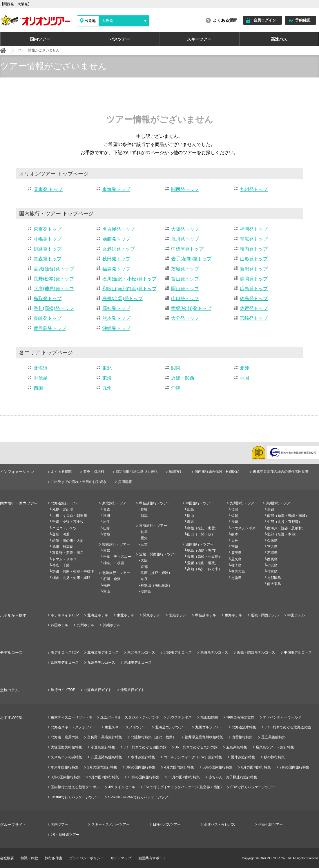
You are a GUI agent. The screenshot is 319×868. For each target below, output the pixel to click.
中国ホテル (296, 615)
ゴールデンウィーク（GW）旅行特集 (193, 757)
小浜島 (272, 565)
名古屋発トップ (119, 229)
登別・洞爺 (61, 534)
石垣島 (272, 553)
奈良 (144, 579)
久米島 (272, 541)
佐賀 (235, 516)
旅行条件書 (54, 858)
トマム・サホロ (64, 559)
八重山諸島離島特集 (106, 757)
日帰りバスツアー (167, 824)
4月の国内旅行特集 (179, 767)
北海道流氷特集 (244, 727)
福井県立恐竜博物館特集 (204, 737)
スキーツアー (199, 39)
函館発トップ (116, 239)
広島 (191, 510)
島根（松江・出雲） (203, 528)
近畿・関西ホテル (265, 615)
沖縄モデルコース (138, 663)
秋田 (107, 516)
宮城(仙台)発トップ (54, 269)
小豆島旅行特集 (103, 747)
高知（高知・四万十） (204, 569)
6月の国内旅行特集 (256, 767)
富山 (107, 591)
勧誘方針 (176, 472)
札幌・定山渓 (63, 510)
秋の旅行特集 (274, 757)
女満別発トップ (119, 249)
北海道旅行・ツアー (66, 503)
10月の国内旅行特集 (143, 777)
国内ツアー (40, 39)
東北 (107, 368)
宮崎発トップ (254, 318)
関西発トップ (185, 189)
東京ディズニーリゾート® (71, 717)
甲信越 (41, 378)
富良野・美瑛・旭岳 (68, 553)
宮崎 (235, 547)
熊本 (235, 534)
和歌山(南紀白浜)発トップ (129, 289)
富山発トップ (185, 279)
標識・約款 (29, 858)
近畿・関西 (183, 378)
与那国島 (274, 578)
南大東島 (274, 584)
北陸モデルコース (178, 652)
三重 (144, 544)
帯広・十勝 (61, 565)
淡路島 (146, 591)
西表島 (272, 559)
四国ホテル (59, 625)
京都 (144, 567)
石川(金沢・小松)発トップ (129, 279)
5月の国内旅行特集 (218, 767)
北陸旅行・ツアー (116, 573)
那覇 (271, 510)
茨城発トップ (185, 269)
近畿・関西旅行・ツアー (158, 554)
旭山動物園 (209, 717)
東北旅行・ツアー (116, 503)
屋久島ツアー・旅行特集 (275, 747)
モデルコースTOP (65, 652)
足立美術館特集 (273, 737)
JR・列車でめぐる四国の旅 (145, 747)
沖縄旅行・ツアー (280, 503)
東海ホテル (233, 615)
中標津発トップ (187, 249)
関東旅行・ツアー (116, 544)
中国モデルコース (298, 652)
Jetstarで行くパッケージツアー (75, 797)
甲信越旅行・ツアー (155, 503)
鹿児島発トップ (50, 328)
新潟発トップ (254, 269)
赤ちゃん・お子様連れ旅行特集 (233, 777)
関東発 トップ (48, 189)
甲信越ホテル (206, 615)
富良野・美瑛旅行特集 (105, 737)
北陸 (244, 368)
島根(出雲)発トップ (123, 298)
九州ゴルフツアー (209, 727)
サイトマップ (121, 858)
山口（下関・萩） (201, 534)
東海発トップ (116, 189)
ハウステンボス (243, 528)
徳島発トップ (254, 298)
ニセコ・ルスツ (64, 528)
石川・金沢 (112, 579)
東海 (107, 378)
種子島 (236, 565)
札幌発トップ (48, 239)
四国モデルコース (65, 663)
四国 (38, 388)
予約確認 (303, 20)
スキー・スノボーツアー (110, 824)
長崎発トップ (48, 318)
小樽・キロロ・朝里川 (70, 516)
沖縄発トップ (116, 328)
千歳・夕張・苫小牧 (68, 522)
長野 (144, 510)
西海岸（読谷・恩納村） (286, 528)
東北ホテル (126, 615)
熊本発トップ (116, 318)
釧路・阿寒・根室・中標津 (73, 571)
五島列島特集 (237, 747)
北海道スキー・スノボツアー (73, 727)
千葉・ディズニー (117, 557)
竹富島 (272, 571)
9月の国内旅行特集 (104, 777)
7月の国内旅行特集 (294, 767)
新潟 (144, 516)
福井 (107, 585)
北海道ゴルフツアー (171, 727)
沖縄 (176, 388)
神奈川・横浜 (114, 563)
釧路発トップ (48, 249)
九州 (107, 388)
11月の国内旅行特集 (184, 777)
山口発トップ (185, 298)
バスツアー (120, 39)
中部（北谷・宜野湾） (284, 522)
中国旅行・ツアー (200, 503)
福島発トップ (116, 269)
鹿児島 (236, 553)
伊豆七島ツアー (271, 824)
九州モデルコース (101, 663)
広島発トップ (254, 289)
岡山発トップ (185, 289)
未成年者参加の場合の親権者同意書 (281, 472)
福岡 (235, 510)
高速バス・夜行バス (220, 824)
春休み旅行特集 (143, 757)
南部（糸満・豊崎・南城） (288, 516)
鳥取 (191, 522)
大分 (235, 541)
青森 (107, 510)
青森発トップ (48, 259)
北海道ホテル (98, 615)
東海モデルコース (214, 652)
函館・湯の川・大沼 (68, 541)
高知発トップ (116, 308)
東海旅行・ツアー (153, 526)
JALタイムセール (122, 787)
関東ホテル (152, 615)
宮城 (107, 534)
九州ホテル (86, 625)
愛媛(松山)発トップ (191, 308)
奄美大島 (238, 571)
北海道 (41, 368)
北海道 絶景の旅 (65, 737)
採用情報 (125, 482)
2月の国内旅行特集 (102, 767)
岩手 (107, 522)
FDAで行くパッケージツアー (253, 787)
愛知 (144, 538)
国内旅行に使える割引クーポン (75, 787)
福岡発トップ (254, 229)
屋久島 (236, 559)
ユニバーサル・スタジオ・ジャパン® (129, 717)
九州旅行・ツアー (244, 503)
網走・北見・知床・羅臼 (71, 578)
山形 (107, 528)
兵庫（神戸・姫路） (156, 573)
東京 (107, 551)
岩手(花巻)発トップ (191, 259)
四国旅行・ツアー (200, 544)
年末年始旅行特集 (65, 767)
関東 (176, 368)
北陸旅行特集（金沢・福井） (153, 737)
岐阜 (144, 532)
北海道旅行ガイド (98, 690)
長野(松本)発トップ (54, 279)
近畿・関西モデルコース (256, 652)
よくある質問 (225, 20)
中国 (244, 378)
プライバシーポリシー (86, 858)
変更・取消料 (94, 472)
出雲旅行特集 (242, 737)
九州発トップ (254, 189)
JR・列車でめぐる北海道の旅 (288, 727)
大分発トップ (185, 318)
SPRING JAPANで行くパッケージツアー (140, 797)
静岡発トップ (254, 279)
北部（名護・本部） (283, 534)
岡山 (191, 516)
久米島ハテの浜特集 (66, 757)
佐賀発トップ (254, 308)
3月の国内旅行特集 (141, 767)
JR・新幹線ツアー (65, 835)
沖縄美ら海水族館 (240, 717)
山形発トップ (254, 259)
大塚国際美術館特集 (66, 747)
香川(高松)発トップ (54, 308)
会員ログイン (265, 20)
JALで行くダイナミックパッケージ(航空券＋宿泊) (183, 787)
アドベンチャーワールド (282, 717)
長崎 (235, 522)
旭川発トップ (185, 239)
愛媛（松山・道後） (203, 563)
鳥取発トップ (48, 298)
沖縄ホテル (112, 625)
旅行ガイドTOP (63, 690)
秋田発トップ (116, 259)
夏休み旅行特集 (243, 757)
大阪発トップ (185, 229)
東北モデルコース (141, 652)
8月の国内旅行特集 (66, 777)
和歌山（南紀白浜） (156, 585)
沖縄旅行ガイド (133, 690)
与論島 (236, 578)
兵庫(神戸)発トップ (54, 289)
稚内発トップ (254, 249)
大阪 (144, 560)
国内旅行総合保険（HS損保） (218, 472)
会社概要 (7, 858)
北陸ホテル (178, 615)
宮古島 (272, 547)
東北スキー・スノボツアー (126, 727)
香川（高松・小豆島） (204, 557)
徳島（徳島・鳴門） (203, 551)
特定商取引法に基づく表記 (137, 472)
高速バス (279, 39)
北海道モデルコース (103, 652)
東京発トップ (48, 229)
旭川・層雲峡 (63, 547)
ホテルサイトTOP (65, 615)
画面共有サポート (152, 858)
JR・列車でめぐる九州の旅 (196, 747)
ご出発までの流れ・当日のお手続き (79, 482)
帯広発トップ (254, 239)
